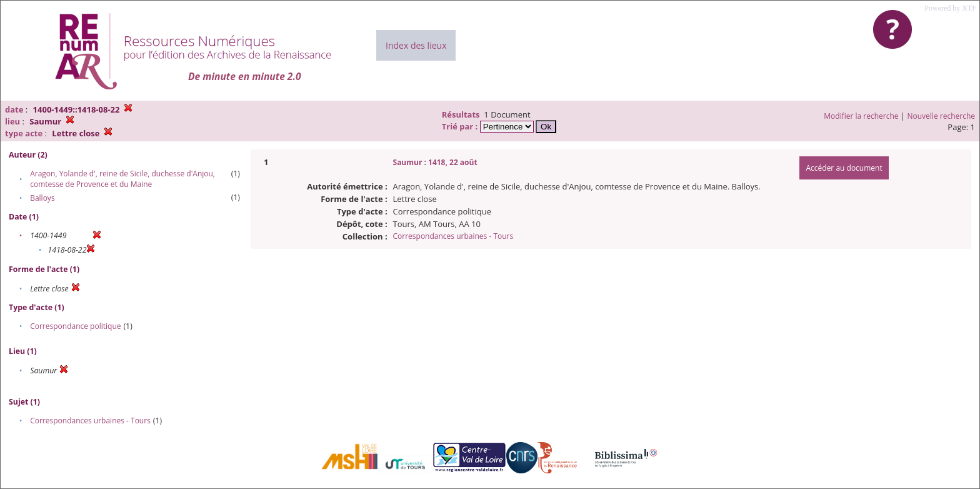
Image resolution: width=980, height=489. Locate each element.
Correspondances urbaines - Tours (90, 421)
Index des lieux (416, 45)
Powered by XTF (950, 8)
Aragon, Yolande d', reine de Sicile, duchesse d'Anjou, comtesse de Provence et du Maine (122, 179)
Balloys (42, 198)
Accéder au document (844, 168)
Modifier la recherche (861, 116)
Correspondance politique (75, 326)
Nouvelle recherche (942, 116)
